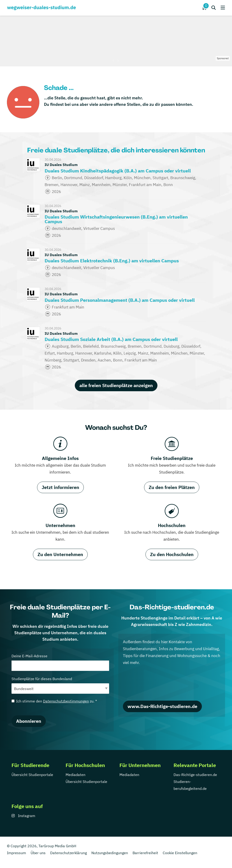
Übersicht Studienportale (32, 775)
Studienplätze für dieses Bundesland (60, 685)
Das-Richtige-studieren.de (195, 775)
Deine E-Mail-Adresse (60, 662)
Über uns (38, 853)
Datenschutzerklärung (68, 853)
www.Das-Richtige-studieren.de (162, 706)
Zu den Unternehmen (60, 554)
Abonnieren (29, 721)
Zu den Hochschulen (172, 554)
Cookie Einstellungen (180, 853)
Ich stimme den (54, 701)
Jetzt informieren (60, 487)
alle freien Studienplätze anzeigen (116, 385)
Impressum (16, 853)
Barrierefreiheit (145, 853)
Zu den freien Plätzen (172, 487)
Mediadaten (75, 775)
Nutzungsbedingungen (110, 853)
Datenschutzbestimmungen (66, 701)
